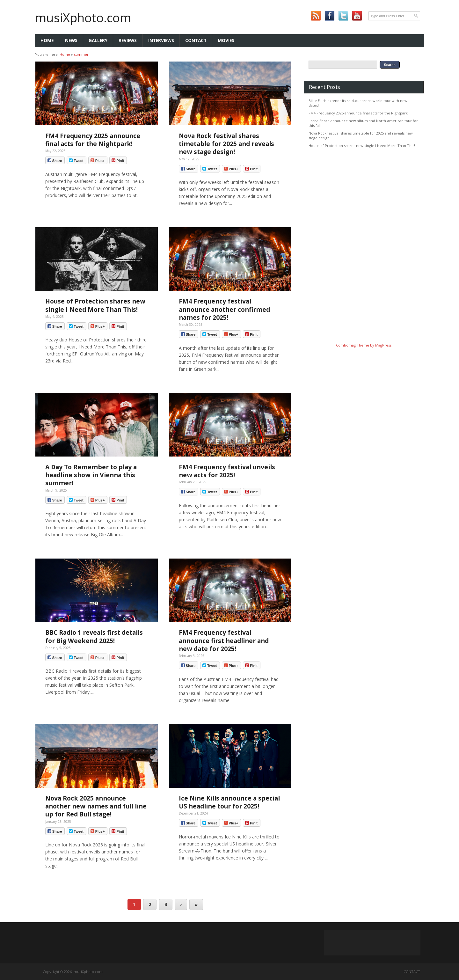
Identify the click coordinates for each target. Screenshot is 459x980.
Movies (226, 40)
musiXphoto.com (83, 18)
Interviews (161, 40)
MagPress (383, 345)
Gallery (98, 40)
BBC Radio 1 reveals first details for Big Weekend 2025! (94, 636)
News (71, 40)
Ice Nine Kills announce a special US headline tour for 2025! (229, 802)
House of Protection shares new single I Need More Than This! (95, 305)
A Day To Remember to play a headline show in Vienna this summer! (91, 475)
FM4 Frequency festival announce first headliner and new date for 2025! (224, 640)
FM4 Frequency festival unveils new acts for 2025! (227, 471)
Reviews (128, 40)
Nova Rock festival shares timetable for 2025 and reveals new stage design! (226, 144)
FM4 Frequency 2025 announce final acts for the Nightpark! (93, 140)
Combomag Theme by (356, 345)
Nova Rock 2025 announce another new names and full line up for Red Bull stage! (96, 806)
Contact (196, 40)
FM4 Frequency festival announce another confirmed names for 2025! (224, 309)
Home (47, 40)
